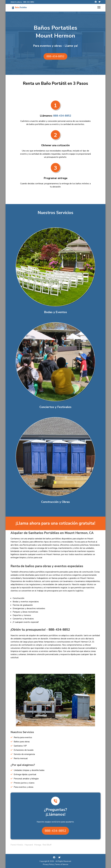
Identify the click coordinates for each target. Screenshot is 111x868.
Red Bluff (47, 845)
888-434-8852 (29, 2)
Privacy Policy (48, 864)
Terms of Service (62, 864)
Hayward (29, 845)
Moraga (38, 845)
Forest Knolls (17, 845)
